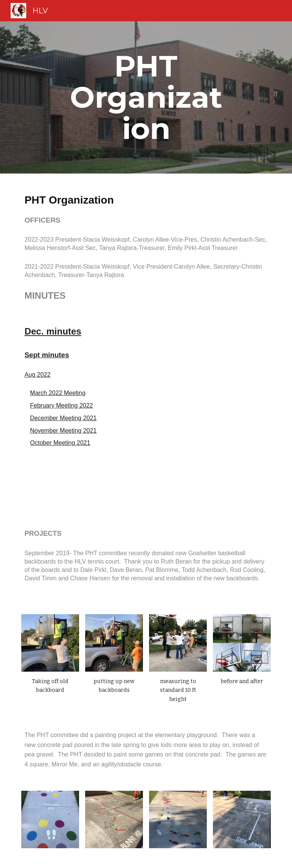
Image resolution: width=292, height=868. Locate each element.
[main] (146, 97)
